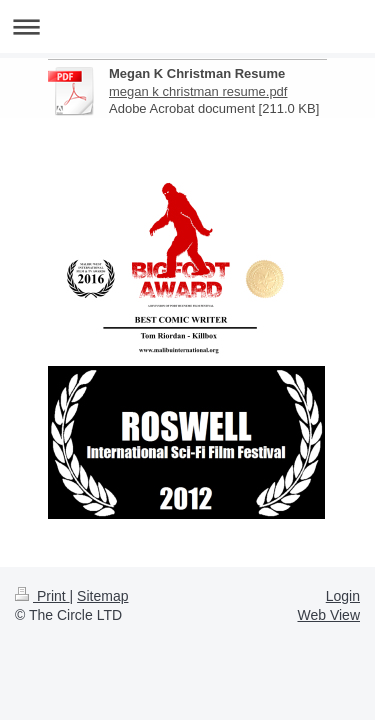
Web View (328, 615)
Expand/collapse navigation (187, 26)
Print (42, 596)
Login (343, 596)
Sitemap (102, 596)
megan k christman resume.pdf (198, 91)
